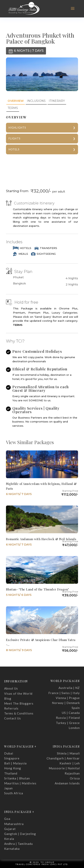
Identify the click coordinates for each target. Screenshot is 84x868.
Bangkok (19, 284)
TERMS (13, 108)
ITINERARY (57, 101)
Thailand (11, 773)
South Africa (14, 793)
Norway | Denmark (66, 703)
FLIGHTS (15, 138)
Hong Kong (13, 768)
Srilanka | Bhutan (17, 778)
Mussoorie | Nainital (64, 768)
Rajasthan (72, 773)
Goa (7, 819)
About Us (11, 688)
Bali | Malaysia (15, 763)
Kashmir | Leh (70, 763)
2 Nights (72, 284)
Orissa (75, 778)
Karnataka (12, 849)
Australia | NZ (69, 688)
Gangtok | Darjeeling (20, 834)
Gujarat (10, 829)
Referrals (11, 708)
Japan (8, 788)
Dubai (9, 753)
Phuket (18, 277)
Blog (8, 698)
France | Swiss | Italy (64, 693)
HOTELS (14, 149)
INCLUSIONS (36, 101)
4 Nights (72, 278)
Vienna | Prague (68, 698)
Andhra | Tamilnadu (19, 844)
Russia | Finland (68, 718)
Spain (76, 708)
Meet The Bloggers (19, 703)
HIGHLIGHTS (17, 128)
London (74, 728)
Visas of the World (18, 693)
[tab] (16, 101)
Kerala (9, 839)
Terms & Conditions (19, 713)
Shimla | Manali (68, 753)
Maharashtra (14, 824)
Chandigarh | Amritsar (63, 758)
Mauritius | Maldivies (20, 783)
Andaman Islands (67, 783)
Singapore (12, 758)
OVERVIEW (16, 101)
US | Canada (71, 713)
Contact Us (13, 718)
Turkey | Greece (68, 723)
